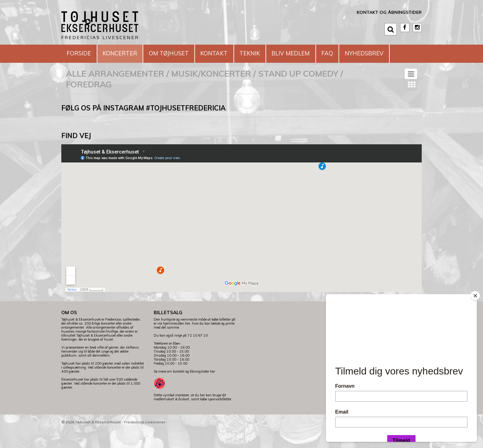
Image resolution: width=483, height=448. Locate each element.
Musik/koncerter (211, 92)
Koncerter (126, 53)
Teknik (269, 53)
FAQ (354, 53)
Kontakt (229, 53)
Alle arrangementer (115, 92)
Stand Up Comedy (298, 92)
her (213, 390)
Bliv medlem (314, 53)
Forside (81, 53)
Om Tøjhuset (179, 53)
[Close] (475, 296)
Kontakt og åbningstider (389, 12)
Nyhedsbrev (88, 72)
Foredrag (89, 102)
